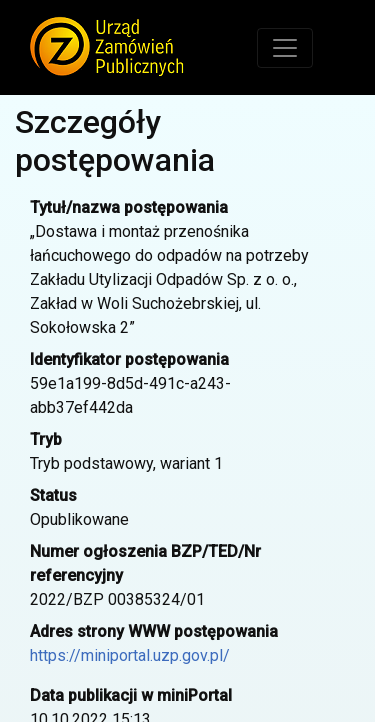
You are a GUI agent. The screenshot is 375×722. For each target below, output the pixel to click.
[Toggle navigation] (285, 48)
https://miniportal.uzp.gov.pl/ (130, 655)
